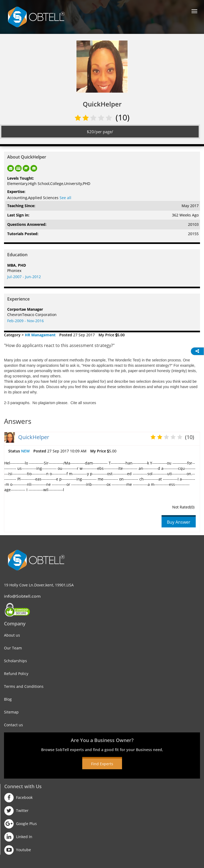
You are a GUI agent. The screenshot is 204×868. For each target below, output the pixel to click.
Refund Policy (16, 674)
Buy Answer (179, 522)
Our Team (13, 648)
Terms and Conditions (24, 686)
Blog (8, 699)
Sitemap (11, 712)
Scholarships (15, 661)
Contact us (13, 725)
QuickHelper (34, 437)
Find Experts (102, 764)
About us (12, 635)
